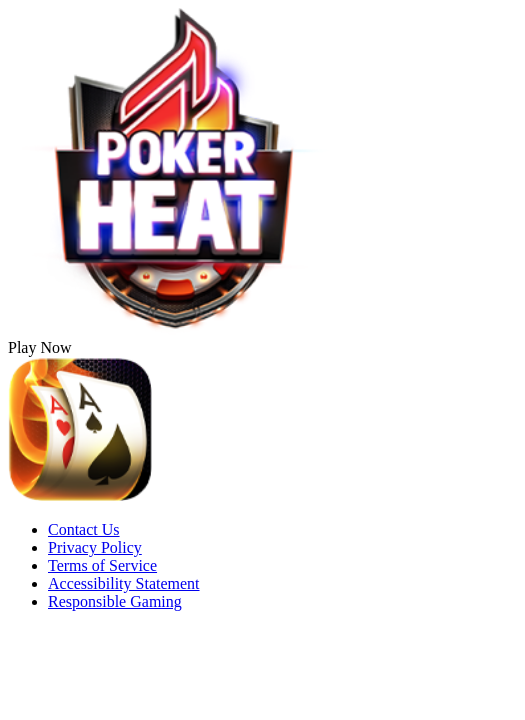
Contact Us (84, 529)
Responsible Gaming (115, 601)
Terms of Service (102, 565)
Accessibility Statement (124, 583)
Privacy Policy (95, 547)
